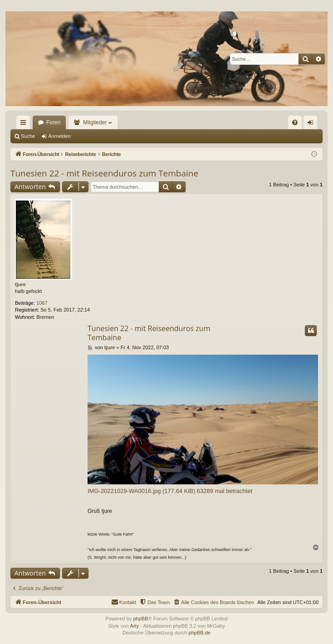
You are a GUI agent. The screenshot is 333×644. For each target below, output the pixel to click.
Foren (53, 122)
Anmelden (59, 136)
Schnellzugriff (25, 124)
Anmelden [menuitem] (312, 124)
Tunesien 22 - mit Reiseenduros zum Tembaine (104, 173)
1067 (42, 303)
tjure (20, 284)
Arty (135, 626)
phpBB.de (200, 633)
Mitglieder (95, 122)
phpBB (140, 619)
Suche (28, 136)
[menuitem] (295, 122)
